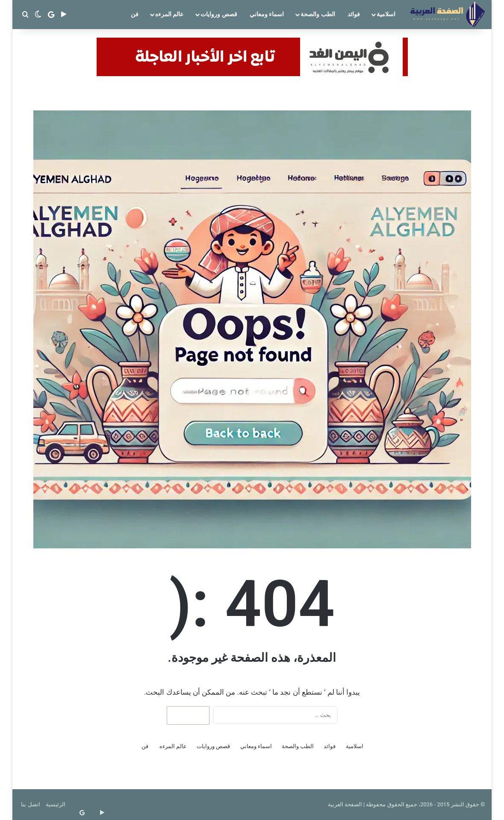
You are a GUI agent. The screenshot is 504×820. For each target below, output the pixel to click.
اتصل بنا (30, 804)
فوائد (354, 14)
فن (135, 14)
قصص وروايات (219, 14)
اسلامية (386, 14)
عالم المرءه (169, 14)
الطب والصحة (318, 14)
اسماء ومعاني (267, 14)
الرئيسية (56, 804)
